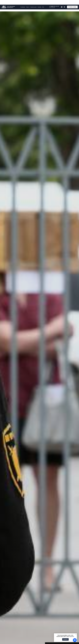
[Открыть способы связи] (75, 640)
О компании (23, 3)
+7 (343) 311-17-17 (54, 2)
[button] (72, 2)
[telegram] (64, 2)
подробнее (72, 637)
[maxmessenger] (62, 2)
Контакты (39, 3)
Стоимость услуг (33, 3)
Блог (43, 3)
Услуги (27, 3)
